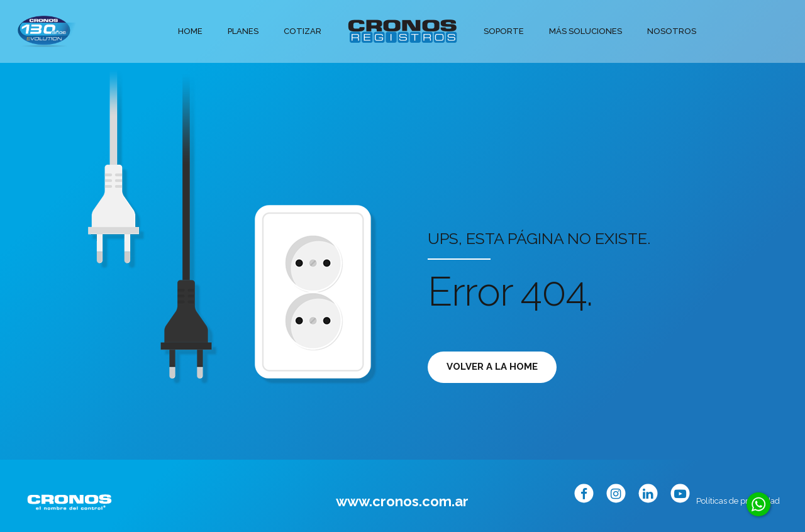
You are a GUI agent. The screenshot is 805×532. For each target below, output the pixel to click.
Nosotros (672, 31)
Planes (243, 31)
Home (190, 31)
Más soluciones (586, 31)
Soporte (504, 31)
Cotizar (303, 31)
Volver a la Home (492, 367)
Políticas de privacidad (738, 501)
